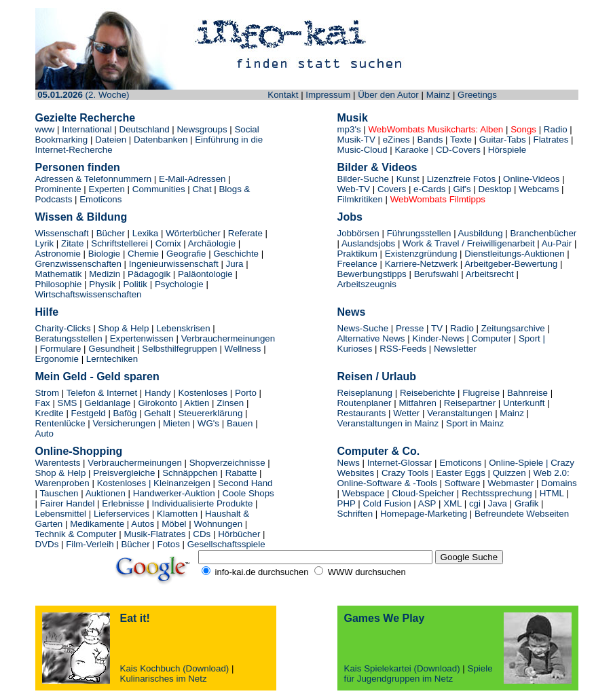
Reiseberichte (429, 393)
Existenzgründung (421, 254)
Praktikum (357, 254)
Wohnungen (219, 524)
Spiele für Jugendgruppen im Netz (419, 674)
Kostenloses (203, 393)
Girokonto (157, 403)
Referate (245, 233)
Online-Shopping (79, 451)
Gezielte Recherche (86, 118)
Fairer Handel (68, 503)
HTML (552, 493)
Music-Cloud (363, 150)
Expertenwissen (142, 338)
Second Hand (245, 483)
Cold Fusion (387, 503)
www (45, 129)
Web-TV (355, 189)
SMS (68, 403)
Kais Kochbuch (150, 668)
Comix (168, 243)
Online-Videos (531, 179)
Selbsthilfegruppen (179, 349)
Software (463, 483)
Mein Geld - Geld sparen (97, 376)
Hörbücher (239, 534)
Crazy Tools (405, 473)
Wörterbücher (193, 233)
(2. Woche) (83, 95)
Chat (202, 189)
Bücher (111, 233)
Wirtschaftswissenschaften (89, 294)
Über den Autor (388, 95)
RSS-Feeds (403, 349)
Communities (159, 189)
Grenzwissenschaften (78, 264)
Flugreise (482, 393)
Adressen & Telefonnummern (94, 179)
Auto (44, 434)
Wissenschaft (62, 233)
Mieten (177, 423)
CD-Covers (460, 150)
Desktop (495, 189)
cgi (475, 503)
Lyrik (45, 243)
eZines (396, 140)
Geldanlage (107, 403)
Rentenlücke (60, 423)
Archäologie (212, 243)
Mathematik (59, 274)
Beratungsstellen (69, 338)
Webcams (539, 189)
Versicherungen (124, 423)
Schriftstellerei (119, 243)
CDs (202, 534)
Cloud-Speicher (423, 493)
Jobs (350, 217)
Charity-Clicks (63, 328)
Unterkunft (524, 403)
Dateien (111, 140)
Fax (43, 403)
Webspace (364, 493)
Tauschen (59, 493)
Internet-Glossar (400, 463)
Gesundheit (111, 349)
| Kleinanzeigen (180, 483)
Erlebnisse (123, 503)
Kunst (408, 179)
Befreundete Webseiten (522, 514)
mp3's (349, 129)
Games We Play (385, 618)
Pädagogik (149, 274)
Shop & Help (124, 328)
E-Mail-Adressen (192, 179)
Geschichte (236, 254)
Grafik (527, 503)
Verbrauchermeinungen (228, 338)
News (352, 312)
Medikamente (97, 524)
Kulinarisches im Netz (164, 679)
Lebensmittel (62, 514)
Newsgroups (202, 129)
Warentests (58, 463)
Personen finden (78, 167)
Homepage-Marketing (424, 514)
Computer (492, 338)
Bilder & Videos (377, 167)
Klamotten (177, 514)
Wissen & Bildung (81, 217)
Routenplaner (365, 403)
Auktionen (106, 493)
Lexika (147, 233)
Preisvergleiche (124, 473)
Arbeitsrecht (490, 274)
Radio (556, 129)
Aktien (197, 403)
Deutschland (145, 129)
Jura (235, 264)
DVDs (47, 544)
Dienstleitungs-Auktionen (516, 254)
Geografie (186, 254)
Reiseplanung (365, 393)
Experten (108, 189)
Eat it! (135, 618)
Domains (559, 483)
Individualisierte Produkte (202, 503)
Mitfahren (417, 403)
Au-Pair (557, 243)
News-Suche (363, 328)
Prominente (58, 189)
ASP (427, 503)
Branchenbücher (543, 233)
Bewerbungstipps (372, 274)
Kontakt (283, 95)
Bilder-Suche (363, 179)
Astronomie (58, 254)
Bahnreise (527, 393)
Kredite (50, 413)
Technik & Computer (76, 534)
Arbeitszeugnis (367, 284)
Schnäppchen (190, 473)
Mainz (439, 95)
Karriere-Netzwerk (421, 264)
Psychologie (179, 284)
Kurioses (355, 349)
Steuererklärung (210, 413)
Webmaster (510, 483)
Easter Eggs (461, 473)
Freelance (357, 264)
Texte (461, 140)
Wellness (243, 349)
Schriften (355, 514)
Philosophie (59, 284)
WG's (208, 423)
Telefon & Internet (102, 393)
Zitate (72, 243)
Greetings (477, 95)
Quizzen (511, 473)
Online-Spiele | (518, 463)
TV (437, 328)
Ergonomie (57, 359)
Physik (102, 284)
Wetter (406, 413)
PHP (347, 503)
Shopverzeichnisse (227, 463)
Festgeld (89, 413)
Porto (246, 393)
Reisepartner (470, 403)
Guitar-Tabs (503, 140)
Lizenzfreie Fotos (462, 179)
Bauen (240, 423)
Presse (410, 328)
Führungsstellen (419, 233)
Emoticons (100, 199)
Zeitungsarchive (513, 328)
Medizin (105, 274)
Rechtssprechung (497, 493)
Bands (430, 140)
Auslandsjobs (368, 243)
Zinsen (230, 403)
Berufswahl (436, 274)
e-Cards (429, 189)
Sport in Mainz (475, 423)
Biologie (104, 254)
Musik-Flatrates (154, 534)
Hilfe (47, 312)
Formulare (61, 349)
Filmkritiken (360, 199)
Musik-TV (356, 140)
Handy (158, 393)
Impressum (328, 95)
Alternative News (371, 338)
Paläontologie (205, 274)
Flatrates (550, 140)
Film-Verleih (90, 544)
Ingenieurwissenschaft (174, 264)
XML (452, 503)
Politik (135, 284)
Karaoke (411, 150)
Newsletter (455, 349)
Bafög (125, 413)
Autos (143, 524)
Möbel (175, 524)
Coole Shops (248, 493)
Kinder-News (438, 338)
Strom (48, 393)
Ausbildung (481, 233)
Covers (392, 189)
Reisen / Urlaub (377, 376)
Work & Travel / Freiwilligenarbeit (469, 243)
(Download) (206, 668)
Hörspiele (507, 150)
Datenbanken (159, 140)
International (88, 129)
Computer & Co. (379, 451)
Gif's (462, 189)
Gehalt (157, 413)
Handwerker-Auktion (174, 493)
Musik (353, 118)
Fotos (169, 544)
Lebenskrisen (183, 328)
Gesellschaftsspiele (226, 544)
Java (499, 503)
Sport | (532, 338)
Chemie (143, 254)
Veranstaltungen (460, 413)
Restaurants (362, 413)
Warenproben (62, 483)
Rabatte (241, 473)
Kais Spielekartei (378, 668)
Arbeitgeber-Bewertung (511, 264)
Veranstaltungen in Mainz (388, 423)
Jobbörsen (358, 233)
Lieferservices (122, 514)
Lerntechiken (112, 359)
